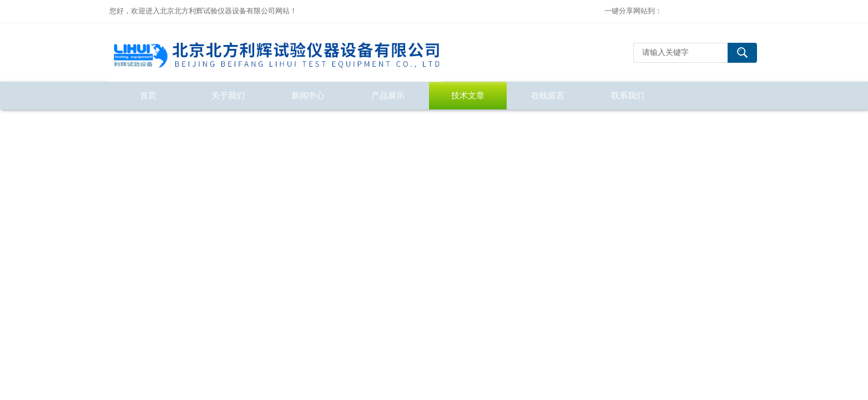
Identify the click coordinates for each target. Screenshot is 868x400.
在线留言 (548, 95)
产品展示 (388, 95)
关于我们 (228, 95)
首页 (148, 95)
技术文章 (468, 95)
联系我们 (628, 95)
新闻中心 (308, 95)
